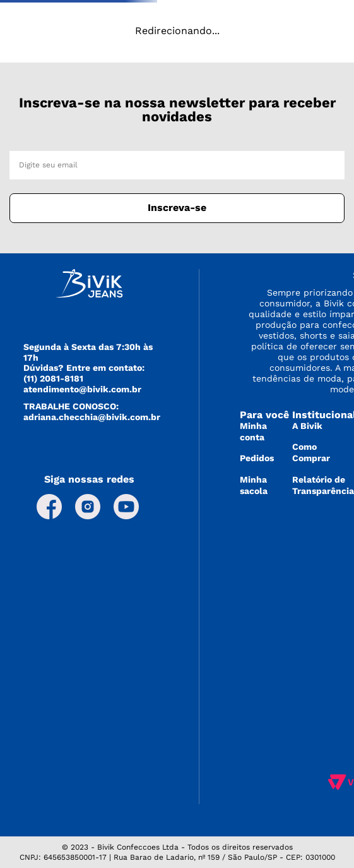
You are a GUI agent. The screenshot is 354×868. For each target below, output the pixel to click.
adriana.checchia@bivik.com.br (92, 417)
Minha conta (253, 431)
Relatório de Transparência (323, 485)
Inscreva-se (177, 208)
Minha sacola (254, 485)
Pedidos (257, 458)
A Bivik (307, 426)
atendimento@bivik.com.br (82, 389)
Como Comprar (311, 452)
